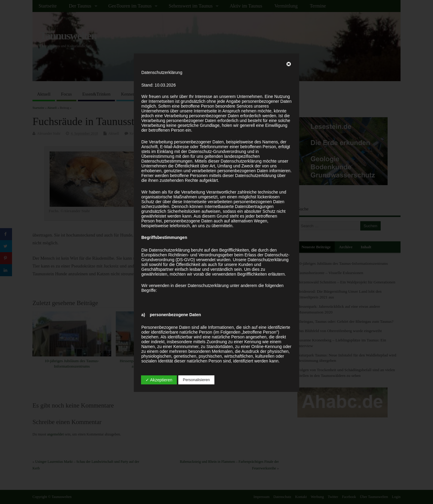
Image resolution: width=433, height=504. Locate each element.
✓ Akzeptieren (159, 380)
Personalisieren (196, 380)
